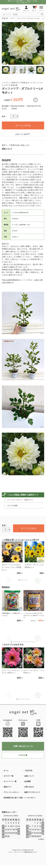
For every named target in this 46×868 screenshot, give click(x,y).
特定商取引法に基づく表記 (13, 798)
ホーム (6, 771)
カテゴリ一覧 (8, 776)
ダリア (13, 18)
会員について (29, 776)
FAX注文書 (23, 755)
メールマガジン (30, 798)
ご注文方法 (28, 771)
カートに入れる (23, 125)
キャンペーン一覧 (10, 781)
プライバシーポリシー (12, 792)
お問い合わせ (29, 787)
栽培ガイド (8, 787)
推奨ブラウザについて (32, 792)
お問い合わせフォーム (23, 746)
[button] (38, 581)
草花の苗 (5, 18)
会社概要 (27, 781)
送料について (7, 149)
